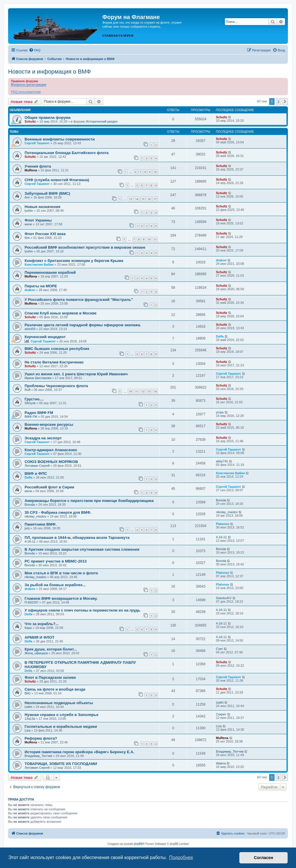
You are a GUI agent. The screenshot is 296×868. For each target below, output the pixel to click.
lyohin (29, 211)
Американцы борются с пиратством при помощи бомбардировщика (89, 501)
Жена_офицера (36, 653)
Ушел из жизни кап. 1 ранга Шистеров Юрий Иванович (76, 374)
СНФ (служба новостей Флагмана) (57, 180)
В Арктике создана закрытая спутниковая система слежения (82, 549)
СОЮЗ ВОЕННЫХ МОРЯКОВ (51, 462)
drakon (221, 260)
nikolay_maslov (35, 516)
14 (137, 199)
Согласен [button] (263, 858)
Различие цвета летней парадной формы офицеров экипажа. (83, 325)
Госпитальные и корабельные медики (61, 727)
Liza (27, 730)
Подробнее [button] (181, 857)
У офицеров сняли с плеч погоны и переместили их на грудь (82, 610)
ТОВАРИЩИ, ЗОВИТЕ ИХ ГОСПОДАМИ (61, 764)
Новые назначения (42, 207)
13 (130, 199)
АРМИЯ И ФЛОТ (39, 637)
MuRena (31, 170)
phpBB (138, 844)
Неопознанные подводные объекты (59, 703)
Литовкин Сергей (37, 466)
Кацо (28, 628)
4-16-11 (30, 541)
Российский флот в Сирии (49, 487)
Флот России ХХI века (45, 234)
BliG (28, 693)
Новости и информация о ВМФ (49, 72)
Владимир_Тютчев (38, 756)
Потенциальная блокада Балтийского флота (67, 153)
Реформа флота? (41, 738)
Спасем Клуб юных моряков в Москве (61, 313)
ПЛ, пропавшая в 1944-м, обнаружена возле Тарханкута (77, 538)
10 (155, 172)
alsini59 (30, 329)
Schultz (30, 121)
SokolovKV (224, 598)
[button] (285, 102)
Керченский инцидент (45, 337)
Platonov (223, 524)
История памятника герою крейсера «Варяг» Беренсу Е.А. (79, 752)
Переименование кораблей (50, 272)
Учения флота (38, 166)
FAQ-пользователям (26, 92)
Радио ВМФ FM (39, 413)
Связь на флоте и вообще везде (55, 689)
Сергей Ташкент (37, 143)
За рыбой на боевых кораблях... (55, 585)
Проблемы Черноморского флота (56, 386)
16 (149, 199)
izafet (28, 707)
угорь (220, 412)
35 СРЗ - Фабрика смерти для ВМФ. (58, 512)
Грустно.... (34, 399)
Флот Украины (38, 220)
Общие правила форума (48, 118)
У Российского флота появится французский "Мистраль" (79, 300)
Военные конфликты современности (60, 139)
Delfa (220, 336)
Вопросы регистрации (29, 85)
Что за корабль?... (42, 624)
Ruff (27, 390)
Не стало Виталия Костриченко (54, 362)
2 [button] (279, 102)
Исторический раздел (102, 121)
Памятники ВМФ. (41, 524)
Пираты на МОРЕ (41, 286)
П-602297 (32, 602)
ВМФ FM (31, 417)
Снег (219, 649)
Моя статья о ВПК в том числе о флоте (61, 573)
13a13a (30, 719)
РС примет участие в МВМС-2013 (56, 561)
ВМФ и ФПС (36, 474)
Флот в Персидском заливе (50, 677)
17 (155, 199)
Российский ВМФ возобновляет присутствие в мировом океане (85, 247)
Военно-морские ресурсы (49, 424)
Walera (221, 763)
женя (28, 224)
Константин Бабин (39, 265)
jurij (27, 528)
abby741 (222, 461)
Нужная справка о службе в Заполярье (61, 715)
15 (143, 199)
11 (155, 239)
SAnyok (30, 403)
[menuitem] (35, 50)
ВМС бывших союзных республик (57, 349)
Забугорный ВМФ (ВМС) (47, 193)
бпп (27, 197)
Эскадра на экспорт (43, 438)
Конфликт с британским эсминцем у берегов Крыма (74, 261)
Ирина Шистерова (38, 378)
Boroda (30, 505)
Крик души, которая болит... (51, 649)
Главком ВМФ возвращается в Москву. (61, 598)
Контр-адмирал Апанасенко (51, 450)
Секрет (221, 714)
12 (143, 391)
